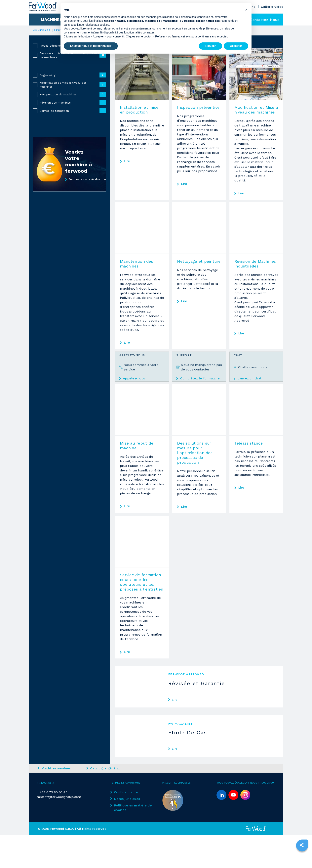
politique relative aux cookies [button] (91, 25)
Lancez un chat (248, 378)
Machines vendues (54, 771)
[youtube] (233, 797)
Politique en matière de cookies (131, 810)
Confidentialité (124, 795)
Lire (127, 161)
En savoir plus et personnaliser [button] (91, 46)
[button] (246, 10)
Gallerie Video (272, 7)
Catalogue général (103, 771)
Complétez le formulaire (198, 378)
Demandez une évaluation (86, 179)
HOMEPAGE (42, 30)
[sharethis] (302, 845)
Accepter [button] (236, 46)
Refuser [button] (211, 46)
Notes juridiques (125, 801)
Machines (51, 20)
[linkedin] (221, 797)
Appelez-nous (132, 378)
